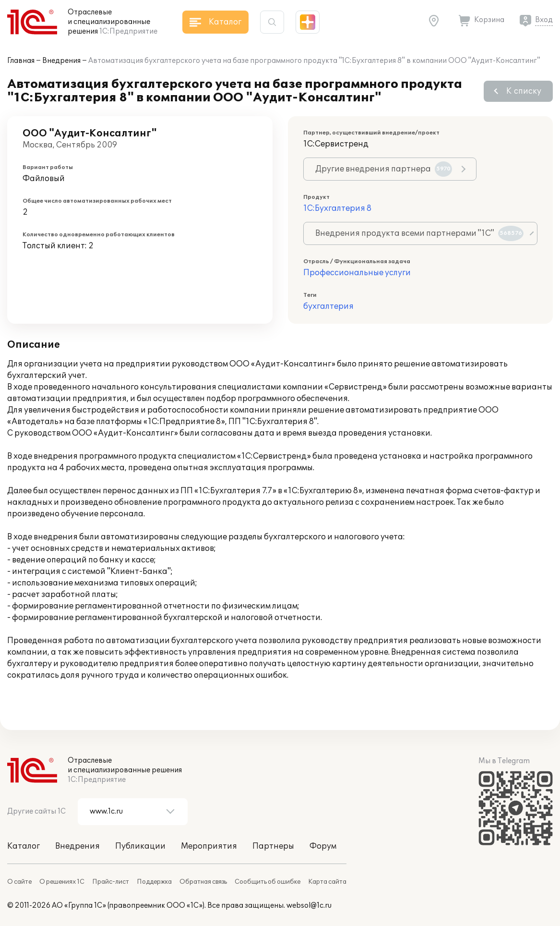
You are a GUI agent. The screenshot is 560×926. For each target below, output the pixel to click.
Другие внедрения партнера (384, 169)
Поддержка (154, 882)
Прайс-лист (111, 882)
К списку (524, 91)
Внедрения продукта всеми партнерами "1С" (419, 233)
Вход (544, 20)
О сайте (19, 882)
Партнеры (273, 846)
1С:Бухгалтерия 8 (337, 208)
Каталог (24, 846)
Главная (21, 61)
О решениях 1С (62, 882)
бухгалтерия (328, 306)
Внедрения (61, 61)
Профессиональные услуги (357, 273)
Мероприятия (209, 846)
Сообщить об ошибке (268, 882)
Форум (323, 846)
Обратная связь (203, 882)
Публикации (140, 846)
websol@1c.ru (309, 906)
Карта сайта (327, 882)
